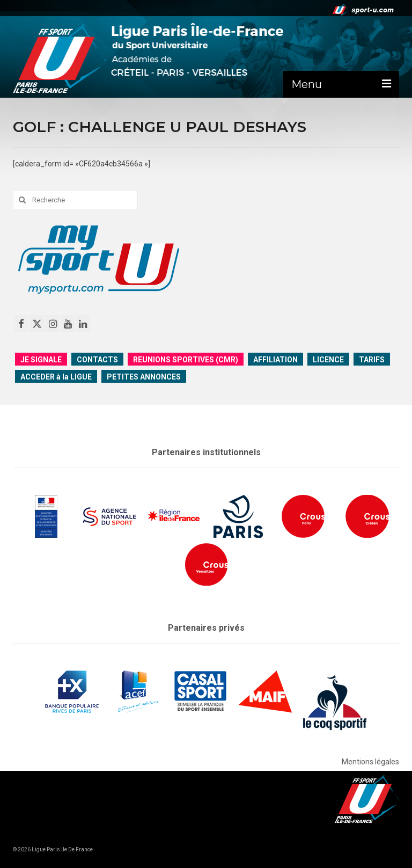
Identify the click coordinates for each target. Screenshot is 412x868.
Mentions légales (370, 762)
